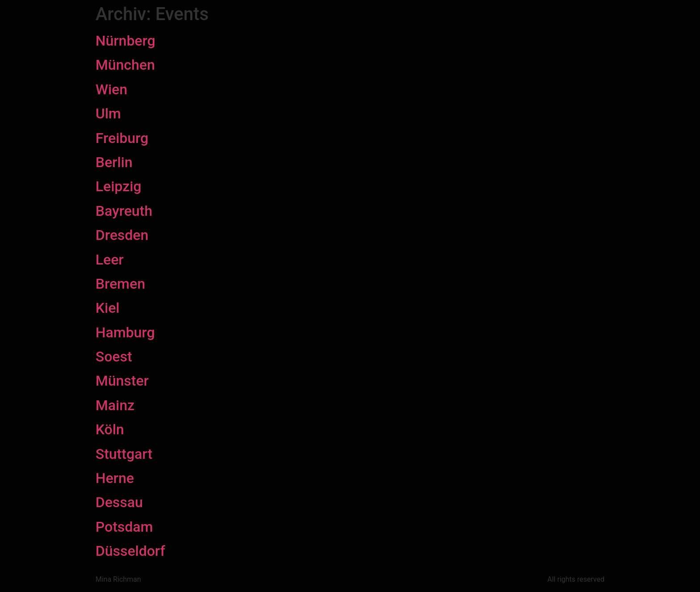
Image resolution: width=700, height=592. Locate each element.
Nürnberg (125, 41)
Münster (122, 381)
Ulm (108, 113)
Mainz (115, 405)
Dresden (122, 235)
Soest (114, 357)
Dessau (119, 502)
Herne (115, 478)
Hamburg (125, 332)
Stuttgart (124, 454)
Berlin (114, 162)
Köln (110, 429)
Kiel (108, 308)
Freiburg (122, 138)
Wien (111, 89)
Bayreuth (124, 211)
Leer (110, 260)
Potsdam (124, 527)
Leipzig (119, 186)
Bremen (120, 284)
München (125, 65)
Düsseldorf (130, 551)
